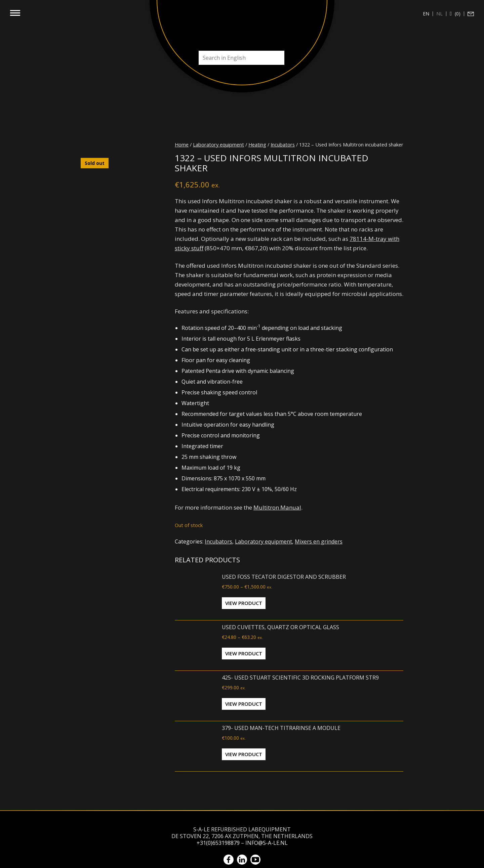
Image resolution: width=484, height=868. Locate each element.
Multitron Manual (277, 507)
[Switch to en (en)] (426, 14)
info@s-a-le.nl (267, 843)
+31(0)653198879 (218, 843)
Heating (257, 144)
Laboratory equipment (218, 144)
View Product (244, 603)
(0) (457, 14)
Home (182, 144)
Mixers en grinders (319, 541)
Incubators (283, 144)
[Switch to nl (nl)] (440, 14)
